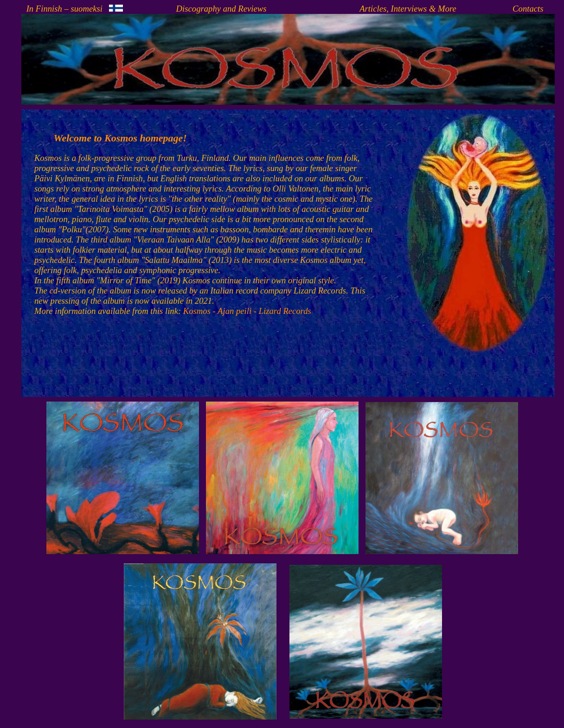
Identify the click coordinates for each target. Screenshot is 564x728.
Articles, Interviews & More (408, 9)
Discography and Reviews (221, 9)
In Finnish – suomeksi (75, 9)
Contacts (528, 9)
